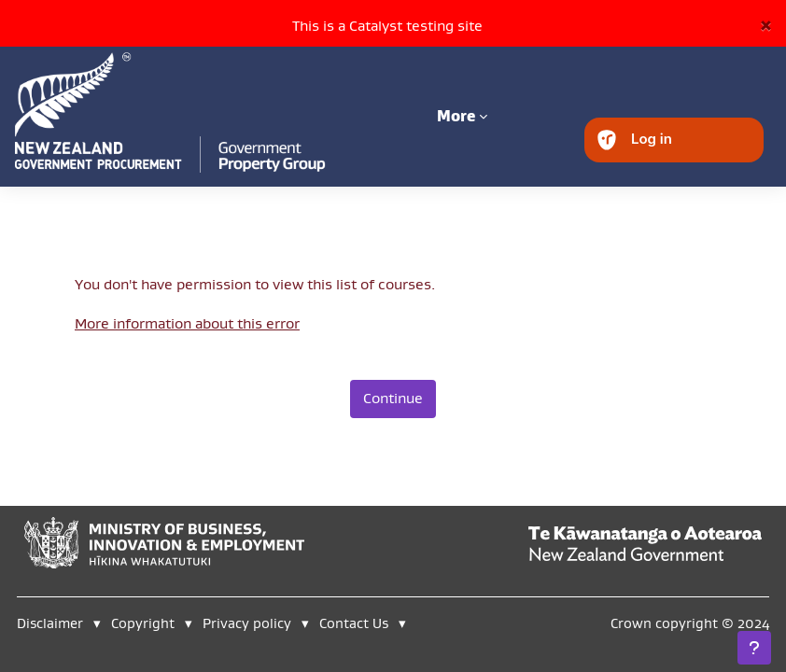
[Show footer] (754, 648)
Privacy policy (247, 623)
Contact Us (354, 623)
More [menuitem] (456, 116)
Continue (393, 398)
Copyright (145, 623)
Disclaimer (50, 623)
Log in (652, 139)
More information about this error (187, 323)
